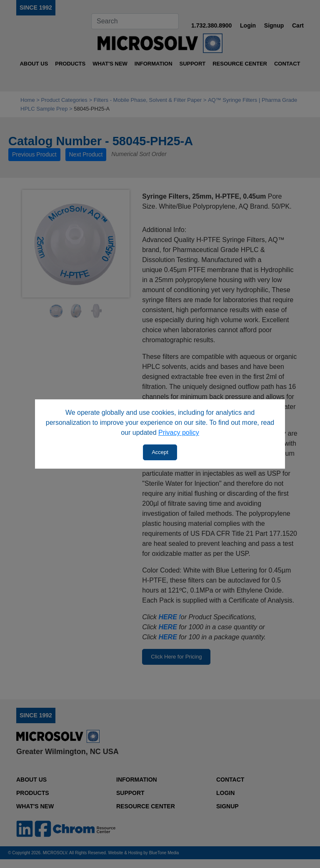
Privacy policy (179, 433)
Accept (160, 452)
